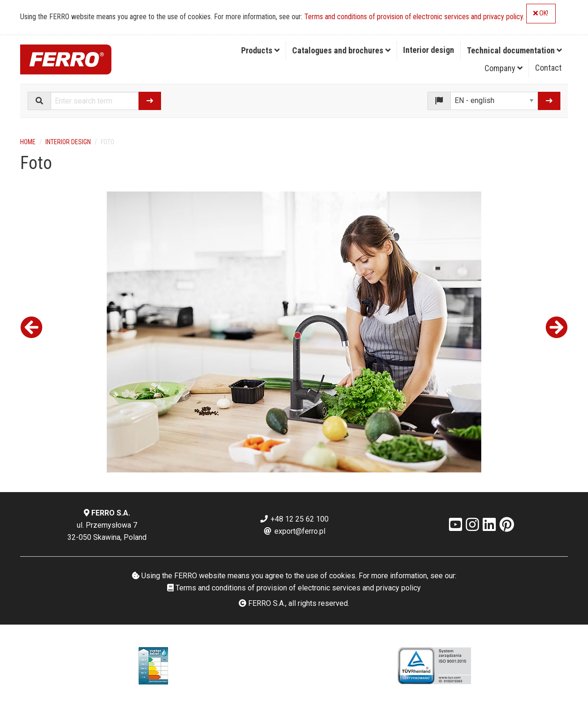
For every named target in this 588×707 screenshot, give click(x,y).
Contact (548, 68)
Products (260, 50)
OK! (541, 13)
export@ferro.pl (294, 531)
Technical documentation (514, 50)
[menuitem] (261, 51)
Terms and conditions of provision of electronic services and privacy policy (414, 17)
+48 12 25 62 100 (294, 519)
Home (28, 142)
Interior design (429, 50)
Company (503, 68)
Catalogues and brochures (341, 50)
